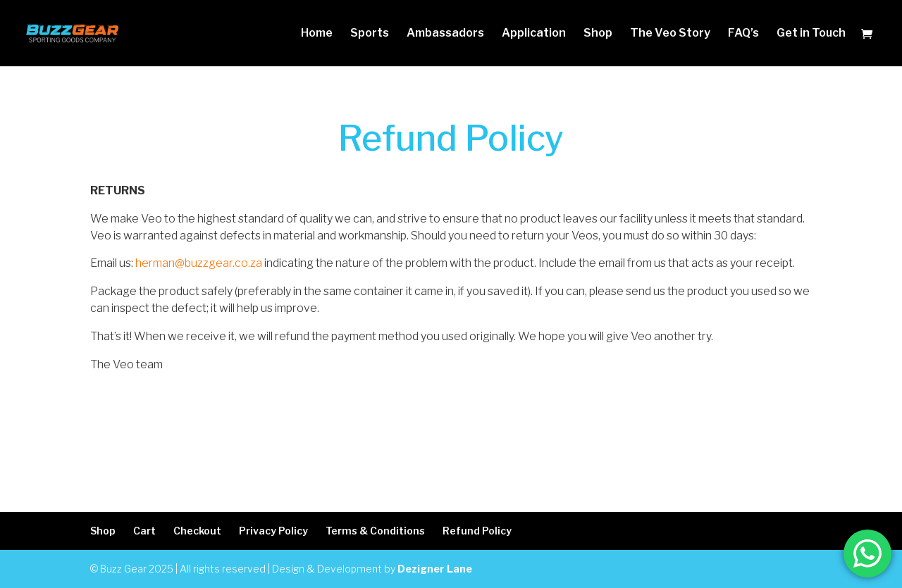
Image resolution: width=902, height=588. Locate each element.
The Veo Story (670, 34)
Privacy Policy (273, 531)
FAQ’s (743, 34)
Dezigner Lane (435, 569)
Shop (598, 34)
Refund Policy (477, 531)
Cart (144, 531)
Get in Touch (811, 34)
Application (534, 34)
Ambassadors (445, 34)
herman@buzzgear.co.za (199, 263)
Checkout (197, 531)
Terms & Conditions (375, 531)
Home (317, 34)
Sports (370, 34)
